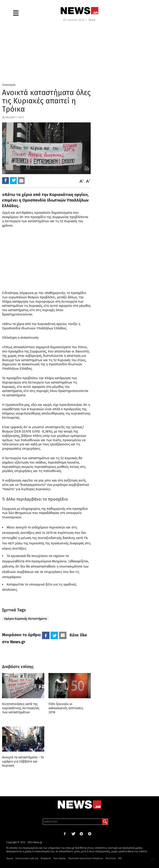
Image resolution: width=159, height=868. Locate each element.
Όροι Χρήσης (60, 858)
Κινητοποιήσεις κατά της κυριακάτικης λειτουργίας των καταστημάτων (21, 708)
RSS (120, 858)
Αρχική (10, 858)
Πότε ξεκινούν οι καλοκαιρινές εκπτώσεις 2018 (66, 708)
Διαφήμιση (46, 858)
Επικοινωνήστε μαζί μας (27, 858)
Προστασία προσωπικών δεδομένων (86, 858)
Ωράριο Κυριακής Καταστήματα (26, 619)
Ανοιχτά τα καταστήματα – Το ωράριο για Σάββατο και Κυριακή (23, 761)
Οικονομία (9, 85)
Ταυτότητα (111, 858)
